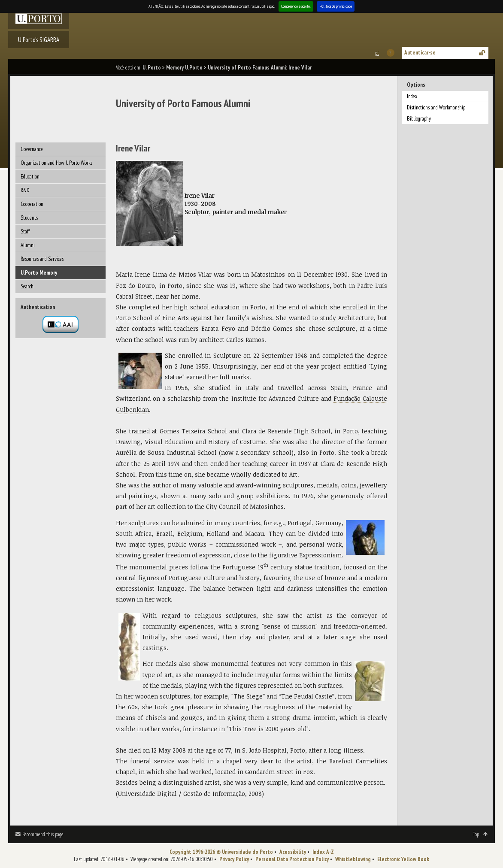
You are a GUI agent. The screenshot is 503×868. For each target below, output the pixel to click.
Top (476, 834)
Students (29, 218)
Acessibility (293, 852)
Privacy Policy (234, 859)
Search (27, 286)
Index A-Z (323, 852)
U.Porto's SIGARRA (39, 39)
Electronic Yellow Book (403, 859)
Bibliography (419, 119)
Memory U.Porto (184, 68)
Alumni (28, 245)
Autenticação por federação (61, 324)
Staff (25, 231)
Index (412, 96)
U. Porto (152, 68)
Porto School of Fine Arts (152, 318)
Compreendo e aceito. (296, 6)
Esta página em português (377, 53)
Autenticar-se (420, 53)
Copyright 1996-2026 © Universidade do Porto (221, 852)
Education (30, 177)
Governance (32, 149)
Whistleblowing (353, 859)
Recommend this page (43, 834)
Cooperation (32, 204)
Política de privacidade (336, 6)
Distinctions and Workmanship (436, 107)
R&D (25, 190)
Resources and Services (42, 259)
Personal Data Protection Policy (292, 859)
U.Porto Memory (39, 273)
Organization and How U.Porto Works (56, 163)
